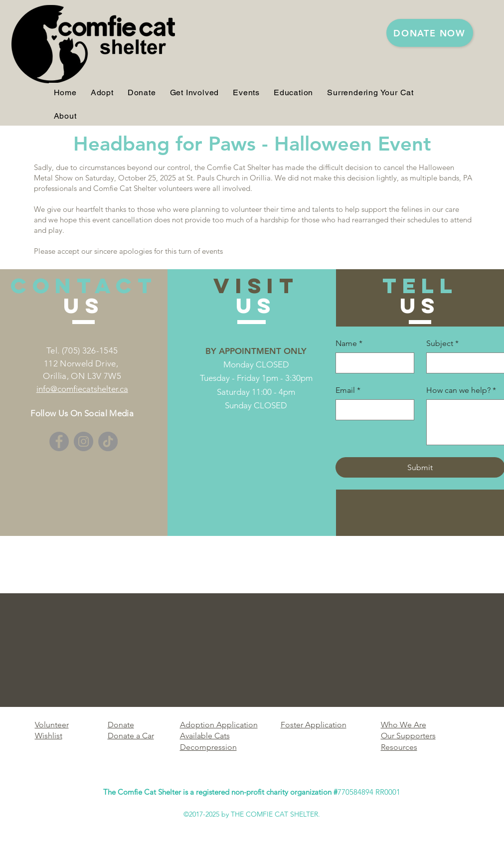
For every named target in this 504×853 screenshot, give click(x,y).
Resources (399, 747)
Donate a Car (131, 736)
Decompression (208, 747)
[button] (102, 92)
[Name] (372, 363)
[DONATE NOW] (430, 33)
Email (348, 390)
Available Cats (205, 736)
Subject (442, 343)
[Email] (372, 410)
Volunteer (52, 725)
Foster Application (314, 725)
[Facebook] (59, 441)
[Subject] (463, 363)
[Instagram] (84, 441)
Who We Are (404, 725)
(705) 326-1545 (90, 350)
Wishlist (49, 736)
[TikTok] (108, 441)
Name (349, 343)
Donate (121, 725)
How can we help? (461, 390)
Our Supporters (408, 736)
